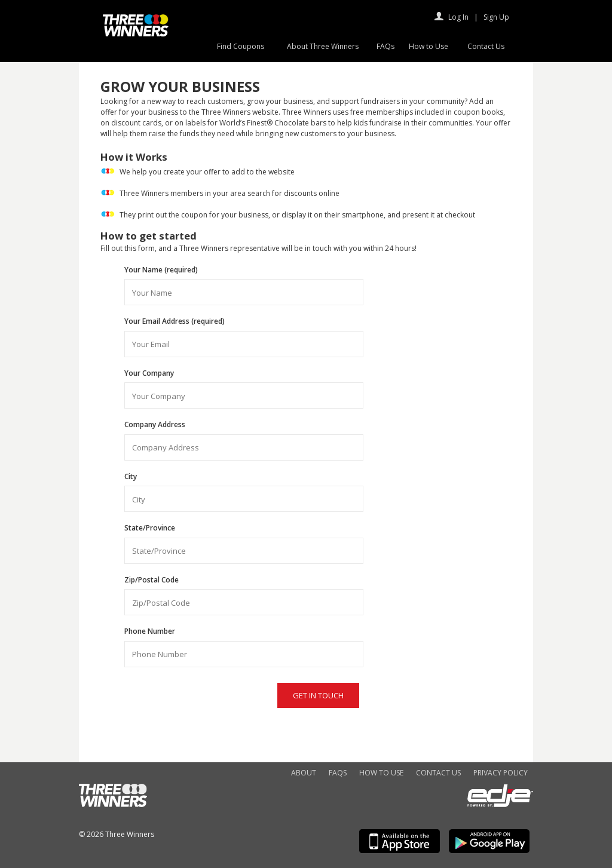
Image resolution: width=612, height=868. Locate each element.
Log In (458, 17)
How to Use (429, 46)
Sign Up (496, 17)
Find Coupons (241, 46)
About (304, 773)
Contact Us (486, 46)
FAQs (385, 46)
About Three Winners (323, 46)
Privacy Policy (501, 773)
